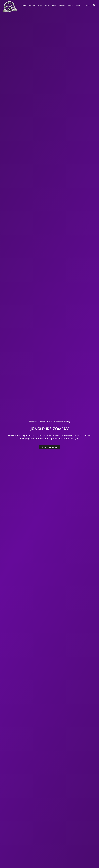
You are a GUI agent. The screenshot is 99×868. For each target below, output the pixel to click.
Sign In (88, 5)
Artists (40, 5)
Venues (47, 5)
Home (24, 5)
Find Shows (32, 5)
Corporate (62, 5)
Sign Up (78, 5)
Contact (71, 5)
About (54, 5)
